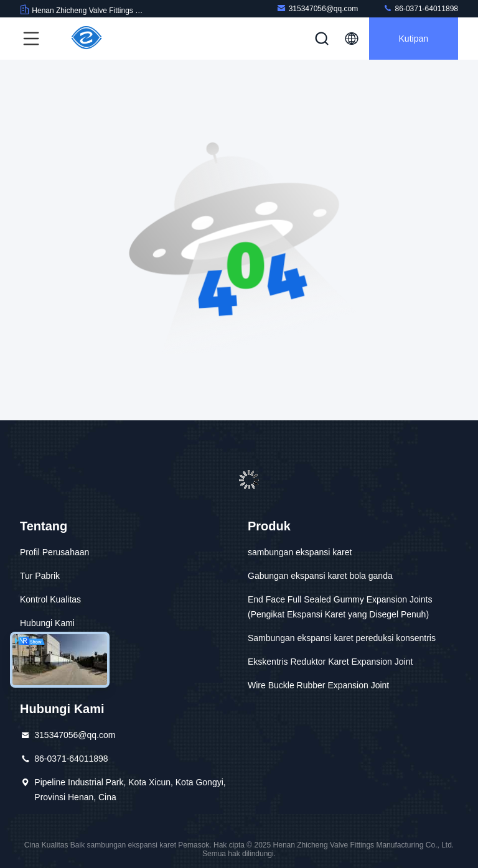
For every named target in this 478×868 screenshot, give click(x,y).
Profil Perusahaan (54, 552)
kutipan (414, 39)
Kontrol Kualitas (50, 599)
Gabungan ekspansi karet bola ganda (320, 576)
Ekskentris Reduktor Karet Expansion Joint (330, 662)
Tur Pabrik (40, 576)
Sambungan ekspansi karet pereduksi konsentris (342, 638)
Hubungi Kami (47, 623)
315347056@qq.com (317, 8)
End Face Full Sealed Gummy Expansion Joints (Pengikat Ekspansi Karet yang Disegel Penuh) (340, 607)
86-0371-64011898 (420, 8)
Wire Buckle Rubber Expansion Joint (318, 685)
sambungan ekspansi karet (300, 552)
